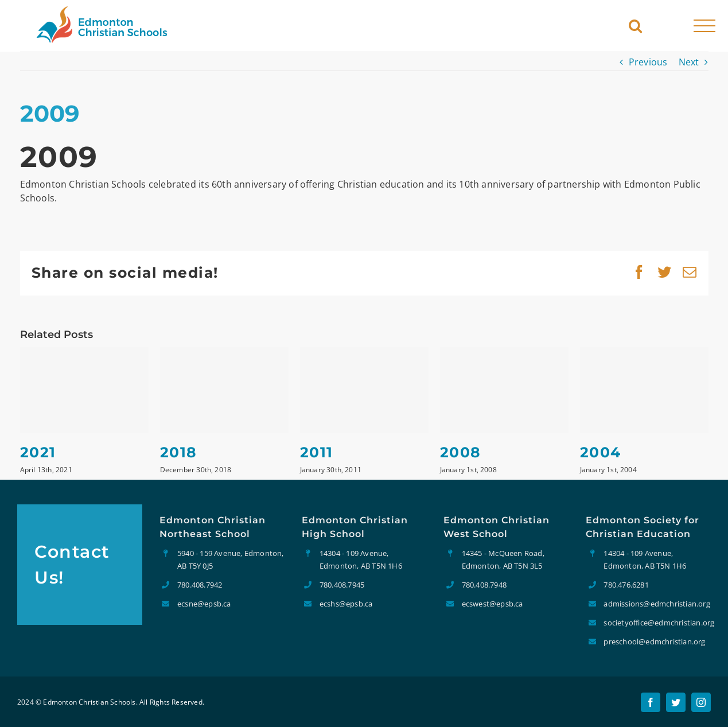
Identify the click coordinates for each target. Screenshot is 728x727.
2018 (179, 452)
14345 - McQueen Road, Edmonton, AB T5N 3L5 (503, 559)
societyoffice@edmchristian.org (657, 623)
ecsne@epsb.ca (204, 604)
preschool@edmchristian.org (654, 642)
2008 (461, 452)
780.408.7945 (342, 585)
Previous (648, 62)
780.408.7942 (200, 585)
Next (689, 62)
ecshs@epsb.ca (346, 604)
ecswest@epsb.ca (493, 604)
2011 (317, 452)
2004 (601, 452)
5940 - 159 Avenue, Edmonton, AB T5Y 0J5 (231, 559)
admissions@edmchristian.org (657, 604)
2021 (38, 452)
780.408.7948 (484, 585)
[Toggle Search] (635, 26)
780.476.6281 (626, 585)
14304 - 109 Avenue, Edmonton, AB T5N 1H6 (361, 559)
